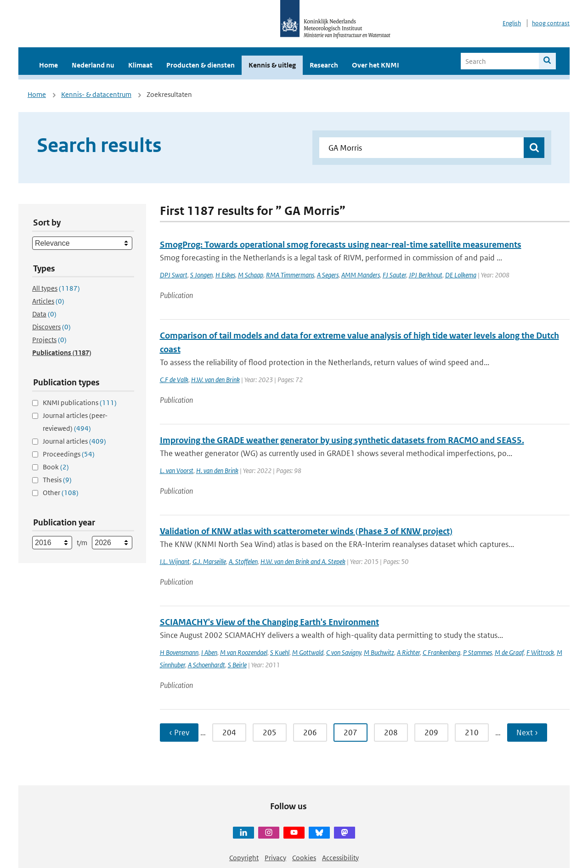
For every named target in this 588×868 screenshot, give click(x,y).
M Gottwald (308, 652)
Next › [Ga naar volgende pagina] (527, 733)
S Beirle (237, 665)
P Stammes (478, 652)
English (512, 23)
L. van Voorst (177, 471)
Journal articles (74, 441)
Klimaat (140, 65)
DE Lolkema (461, 275)
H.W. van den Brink (215, 380)
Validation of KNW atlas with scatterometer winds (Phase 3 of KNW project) (306, 531)
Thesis (57, 480)
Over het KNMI (376, 65)
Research (324, 65)
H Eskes (225, 275)
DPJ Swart (174, 275)
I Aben (209, 652)
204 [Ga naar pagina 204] (229, 733)
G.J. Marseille (209, 561)
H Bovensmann (179, 652)
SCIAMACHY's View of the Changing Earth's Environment (269, 622)
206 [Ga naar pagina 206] (310, 733)
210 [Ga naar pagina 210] (472, 733)
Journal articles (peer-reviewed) (75, 422)
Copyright (244, 858)
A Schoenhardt (206, 665)
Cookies (304, 858)
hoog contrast (551, 23)
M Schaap (251, 275)
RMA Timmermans (290, 275)
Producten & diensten (201, 65)
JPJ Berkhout (426, 275)
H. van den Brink (217, 471)
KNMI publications (80, 403)
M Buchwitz (379, 652)
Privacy (275, 858)
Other (61, 493)
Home (48, 65)
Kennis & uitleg (272, 65)
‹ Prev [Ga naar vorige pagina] (179, 733)
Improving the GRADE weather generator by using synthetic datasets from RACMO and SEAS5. (342, 440)
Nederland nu (93, 65)
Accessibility (340, 858)
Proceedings (69, 454)
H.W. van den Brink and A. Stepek (303, 561)
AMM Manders (361, 275)
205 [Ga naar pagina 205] (270, 733)
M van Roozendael (244, 652)
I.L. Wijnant (175, 561)
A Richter (408, 652)
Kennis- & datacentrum (96, 94)
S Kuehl (280, 652)
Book (56, 467)
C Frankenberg (441, 652)
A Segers (328, 275)
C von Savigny (344, 652)
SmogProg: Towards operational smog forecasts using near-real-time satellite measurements (341, 245)
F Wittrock (540, 652)
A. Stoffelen (243, 561)
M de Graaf (509, 652)
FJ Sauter (394, 275)
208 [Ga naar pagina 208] (391, 733)
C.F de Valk (174, 380)
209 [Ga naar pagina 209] (431, 733)
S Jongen (201, 275)
